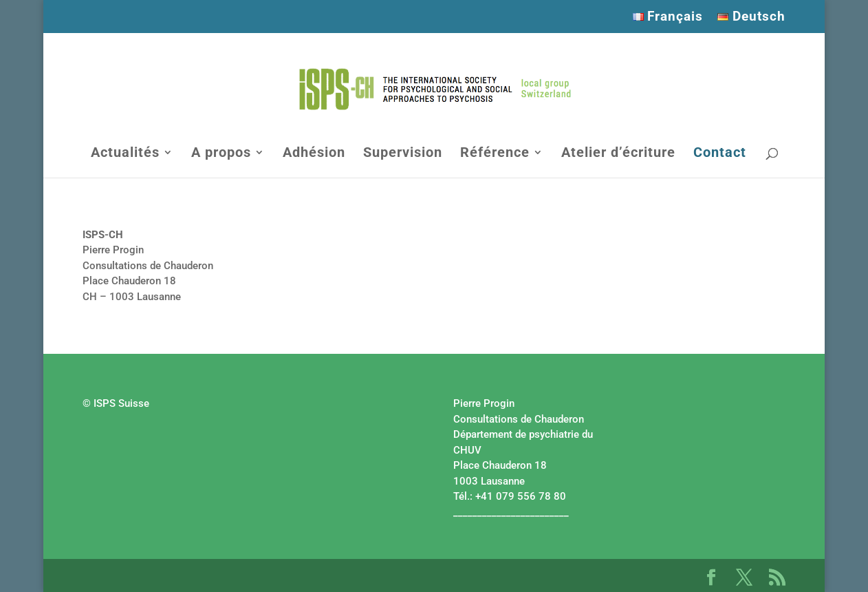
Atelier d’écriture (618, 154)
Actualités (125, 154)
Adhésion (314, 154)
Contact (720, 154)
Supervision (403, 154)
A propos (221, 154)
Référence (495, 154)
